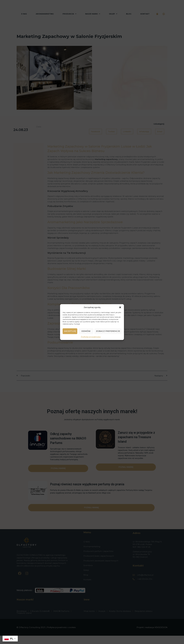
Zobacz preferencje (108, 333)
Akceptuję (70, 333)
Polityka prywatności (91, 338)
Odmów (86, 333)
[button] (120, 307)
